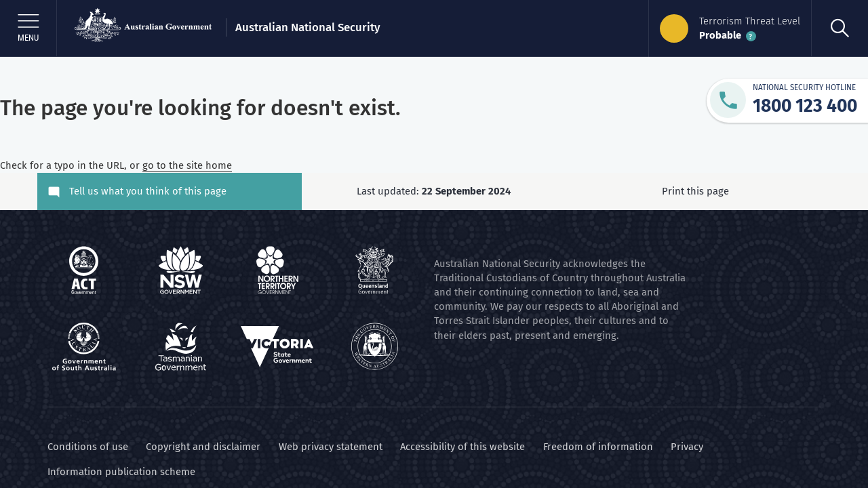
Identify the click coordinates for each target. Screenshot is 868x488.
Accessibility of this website (462, 447)
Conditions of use (88, 447)
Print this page (698, 191)
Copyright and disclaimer (203, 447)
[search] (840, 28)
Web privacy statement (331, 447)
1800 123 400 (805, 106)
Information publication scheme (121, 472)
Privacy (687, 447)
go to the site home (187, 165)
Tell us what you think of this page (148, 191)
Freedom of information (598, 447)
